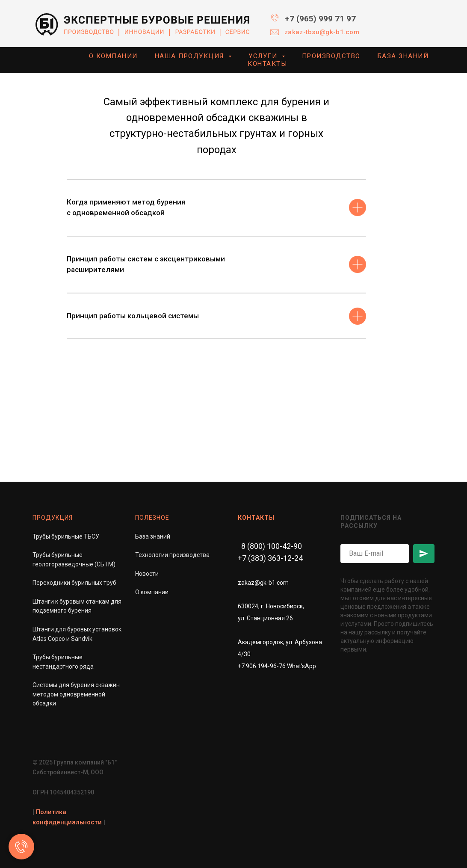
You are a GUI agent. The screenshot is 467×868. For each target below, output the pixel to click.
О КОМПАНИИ (113, 56)
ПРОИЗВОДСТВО (331, 56)
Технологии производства (172, 555)
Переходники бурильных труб (74, 583)
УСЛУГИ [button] (264, 56)
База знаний (153, 536)
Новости (147, 574)
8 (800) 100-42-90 (272, 546)
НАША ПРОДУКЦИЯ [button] (191, 56)
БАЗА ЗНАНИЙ (403, 56)
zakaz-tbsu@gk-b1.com (322, 32)
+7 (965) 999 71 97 (320, 19)
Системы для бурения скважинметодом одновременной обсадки (76, 694)
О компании (152, 592)
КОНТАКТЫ (267, 64)
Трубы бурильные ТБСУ (66, 536)
